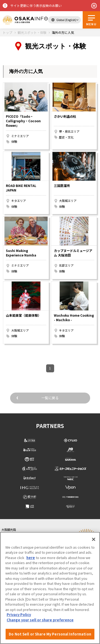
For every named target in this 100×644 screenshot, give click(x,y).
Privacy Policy (19, 615)
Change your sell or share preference (40, 620)
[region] (50, 588)
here (31, 558)
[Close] (94, 539)
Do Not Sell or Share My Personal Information (50, 634)
